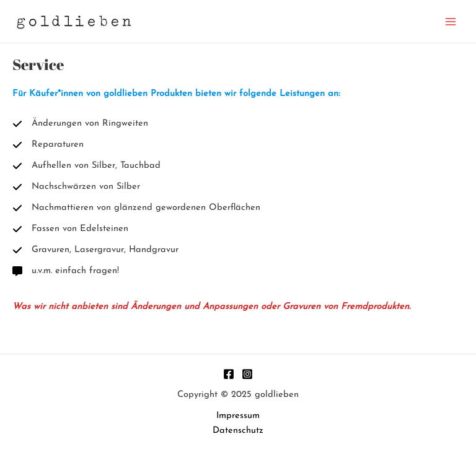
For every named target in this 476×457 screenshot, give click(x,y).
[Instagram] (247, 374)
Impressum (238, 416)
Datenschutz (238, 431)
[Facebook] (229, 374)
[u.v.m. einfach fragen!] (66, 271)
